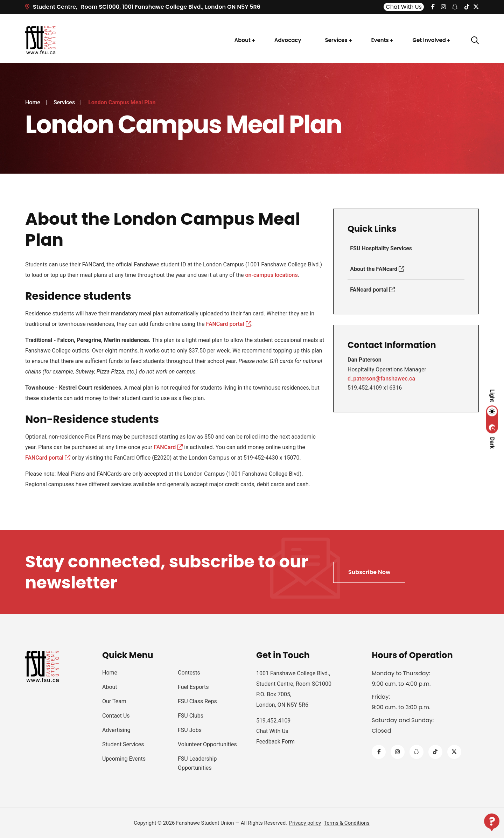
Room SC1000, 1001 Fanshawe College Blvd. (143, 7)
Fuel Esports (193, 687)
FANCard (168, 447)
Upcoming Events (124, 759)
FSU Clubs (191, 716)
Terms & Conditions (347, 823)
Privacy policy (305, 823)
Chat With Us (404, 7)
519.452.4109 (273, 721)
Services (336, 40)
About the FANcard (377, 269)
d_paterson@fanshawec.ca (381, 379)
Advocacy (288, 40)
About (243, 40)
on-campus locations (272, 275)
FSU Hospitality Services (381, 248)
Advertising (116, 730)
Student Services (123, 744)
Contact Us (116, 716)
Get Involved (429, 40)
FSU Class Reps (197, 701)
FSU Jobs (190, 730)
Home (33, 102)
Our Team (114, 701)
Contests (189, 673)
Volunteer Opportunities (207, 744)
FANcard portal (372, 290)
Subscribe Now (369, 572)
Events (380, 40)
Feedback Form (275, 742)
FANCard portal (228, 324)
